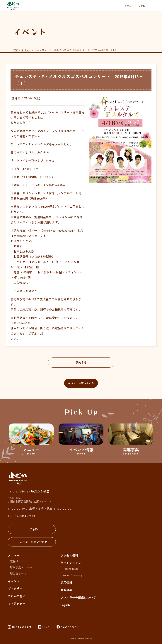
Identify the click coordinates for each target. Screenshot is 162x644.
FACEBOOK (70, 627)
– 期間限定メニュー (20, 567)
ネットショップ (71, 563)
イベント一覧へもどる (81, 383)
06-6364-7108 (25, 516)
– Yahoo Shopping (71, 575)
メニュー (129, 6)
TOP (16, 50)
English (65, 605)
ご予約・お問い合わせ (34, 542)
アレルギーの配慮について (78, 597)
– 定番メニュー (17, 561)
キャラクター (17, 604)
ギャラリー (15, 589)
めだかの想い (17, 596)
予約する (81, 362)
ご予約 (142, 6)
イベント (26, 50)
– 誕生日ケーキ (17, 573)
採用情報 (66, 583)
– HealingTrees (69, 569)
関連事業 (66, 590)
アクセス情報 (69, 555)
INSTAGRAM (22, 627)
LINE (46, 627)
